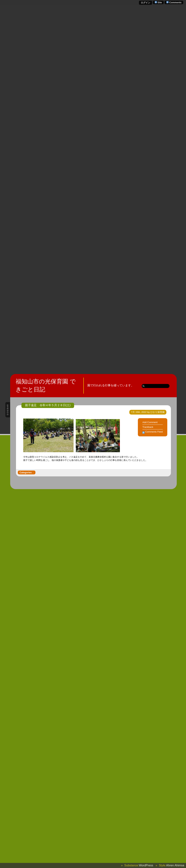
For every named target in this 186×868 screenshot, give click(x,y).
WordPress (146, 865)
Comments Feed (154, 432)
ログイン (145, 3)
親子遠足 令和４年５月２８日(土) (48, 405)
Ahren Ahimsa (175, 865)
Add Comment (150, 422)
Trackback (148, 427)
